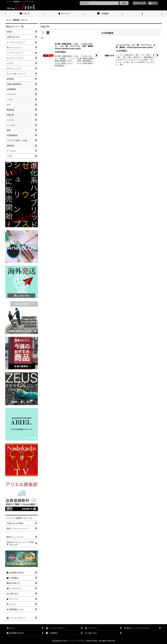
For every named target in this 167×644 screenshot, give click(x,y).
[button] (142, 14)
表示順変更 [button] (108, 33)
